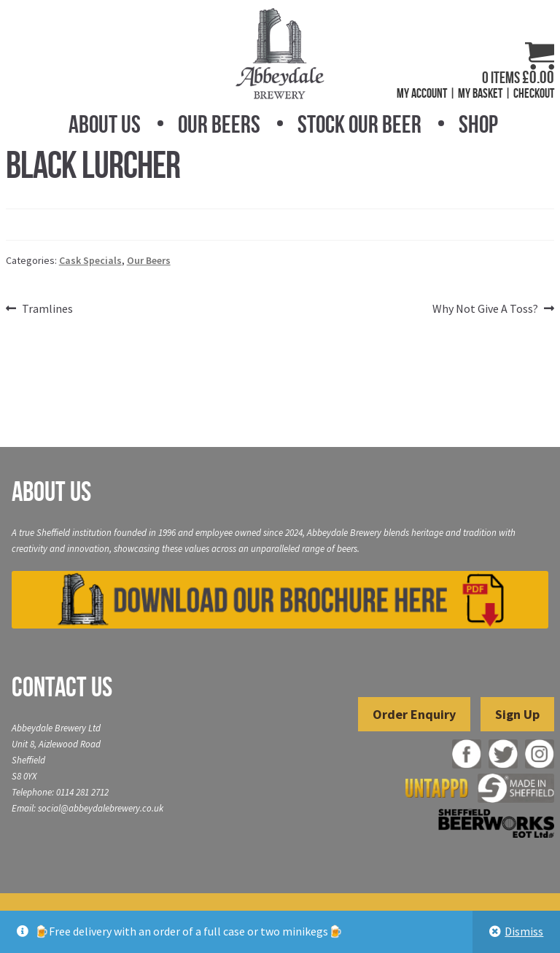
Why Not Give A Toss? (485, 309)
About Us (105, 124)
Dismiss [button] (524, 931)
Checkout (534, 93)
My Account (422, 93)
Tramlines (47, 309)
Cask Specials (90, 260)
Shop (478, 124)
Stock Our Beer (359, 124)
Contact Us (62, 687)
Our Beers (219, 124)
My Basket (480, 93)
